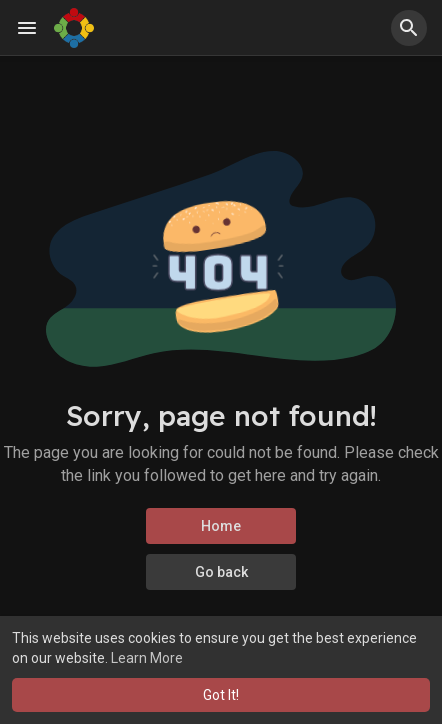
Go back (221, 572)
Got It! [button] (221, 695)
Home (221, 526)
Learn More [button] (147, 658)
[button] (409, 28)
